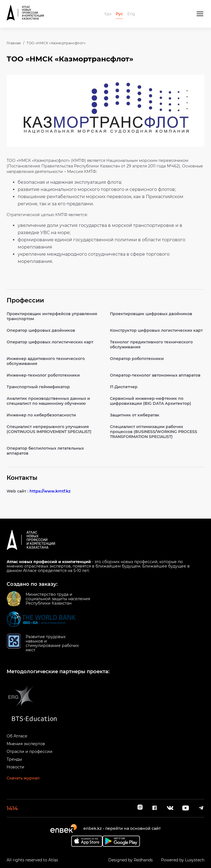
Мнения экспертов (26, 744)
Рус (119, 14)
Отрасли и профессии (30, 752)
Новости (15, 767)
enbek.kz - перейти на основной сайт (122, 828)
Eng (131, 14)
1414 (12, 808)
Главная (14, 43)
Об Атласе (17, 736)
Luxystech (195, 860)
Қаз (108, 14)
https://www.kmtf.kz (50, 491)
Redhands (143, 860)
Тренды (14, 759)
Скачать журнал (23, 778)
